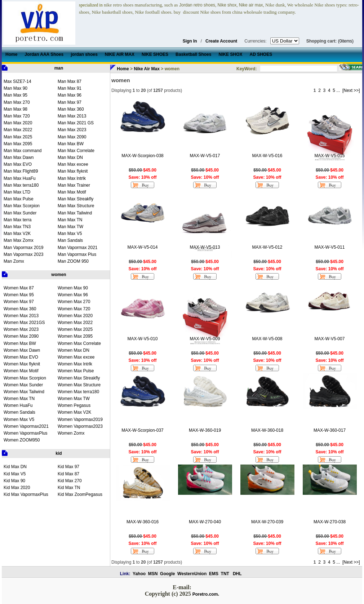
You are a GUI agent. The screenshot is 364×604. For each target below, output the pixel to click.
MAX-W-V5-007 (330, 339)
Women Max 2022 (75, 323)
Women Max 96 (73, 295)
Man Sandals (70, 240)
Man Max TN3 (17, 227)
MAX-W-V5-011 (330, 247)
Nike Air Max (147, 69)
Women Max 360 (20, 309)
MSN (153, 574)
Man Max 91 (70, 88)
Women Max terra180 (78, 392)
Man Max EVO (18, 164)
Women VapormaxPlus (26, 433)
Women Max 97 (19, 302)
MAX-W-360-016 (143, 522)
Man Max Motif (72, 192)
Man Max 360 (71, 109)
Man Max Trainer (74, 185)
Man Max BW (71, 144)
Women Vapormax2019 (80, 419)
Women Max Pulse (76, 371)
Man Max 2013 (72, 116)
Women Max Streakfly (79, 378)
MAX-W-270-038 (330, 522)
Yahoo (139, 574)
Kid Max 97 (68, 467)
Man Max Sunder (20, 213)
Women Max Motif (21, 371)
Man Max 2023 (72, 130)
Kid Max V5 (15, 474)
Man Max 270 (17, 102)
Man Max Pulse (19, 199)
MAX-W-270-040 (205, 522)
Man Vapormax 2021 (78, 248)
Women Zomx (71, 433)
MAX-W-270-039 (267, 522)
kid (59, 453)
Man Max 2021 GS (76, 123)
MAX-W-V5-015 (330, 156)
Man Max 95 (15, 95)
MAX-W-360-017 (330, 430)
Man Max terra (17, 220)
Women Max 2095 (75, 336)
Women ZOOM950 (22, 440)
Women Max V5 (19, 419)
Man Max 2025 (18, 137)
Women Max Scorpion (25, 378)
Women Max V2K (74, 412)
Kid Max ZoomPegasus (80, 494)
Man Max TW (70, 227)
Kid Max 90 (14, 481)
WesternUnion (192, 574)
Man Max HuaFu (20, 178)
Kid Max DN (15, 467)
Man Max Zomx (19, 240)
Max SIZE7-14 (17, 81)
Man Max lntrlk (72, 178)
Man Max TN (70, 220)
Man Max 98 (15, 109)
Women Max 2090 (21, 336)
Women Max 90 (73, 288)
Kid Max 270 (70, 481)
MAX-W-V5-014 (143, 247)
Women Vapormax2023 (80, 426)
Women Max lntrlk (75, 364)
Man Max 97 (70, 102)
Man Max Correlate (76, 151)
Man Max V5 (70, 234)
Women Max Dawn (22, 350)
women (59, 275)
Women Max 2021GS (24, 323)
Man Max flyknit (73, 171)
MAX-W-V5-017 (205, 156)
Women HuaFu (18, 405)
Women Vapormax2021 (26, 426)
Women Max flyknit (22, 364)
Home (123, 69)
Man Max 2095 (18, 144)
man (59, 68)
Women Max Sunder (23, 385)
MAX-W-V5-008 (267, 339)
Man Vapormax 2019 (24, 248)
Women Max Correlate (79, 343)
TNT (225, 574)
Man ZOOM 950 (73, 261)
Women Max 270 (74, 302)
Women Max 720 (74, 309)
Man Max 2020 (18, 123)
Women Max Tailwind (24, 392)
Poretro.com (205, 594)
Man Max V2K (17, 234)
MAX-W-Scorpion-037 (142, 430)
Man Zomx (14, 261)
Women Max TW (74, 399)
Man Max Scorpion (22, 206)
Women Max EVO (21, 357)
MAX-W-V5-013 (205, 247)
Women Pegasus (74, 405)
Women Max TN (19, 399)
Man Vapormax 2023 (24, 254)
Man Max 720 (17, 116)
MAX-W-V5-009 (205, 339)
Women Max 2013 (21, 316)
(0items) (346, 41)
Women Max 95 (19, 295)
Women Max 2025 (75, 329)
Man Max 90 (15, 88)
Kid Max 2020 (17, 488)
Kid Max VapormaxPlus (26, 494)
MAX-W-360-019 (205, 430)
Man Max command (23, 151)
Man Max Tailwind (75, 213)
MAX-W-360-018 (267, 430)
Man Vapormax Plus (77, 254)
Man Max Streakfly (76, 199)
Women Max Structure (79, 385)
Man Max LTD (17, 192)
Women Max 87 (19, 288)
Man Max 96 (70, 95)
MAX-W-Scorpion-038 (142, 156)
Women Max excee (76, 357)
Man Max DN (70, 157)
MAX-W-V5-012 (267, 247)
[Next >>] (351, 90)
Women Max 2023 (21, 329)
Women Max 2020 (75, 316)
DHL (237, 574)
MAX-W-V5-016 (267, 156)
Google (167, 574)
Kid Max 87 (68, 474)
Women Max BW (20, 343)
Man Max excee (73, 164)
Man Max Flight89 (21, 171)
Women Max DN (74, 350)
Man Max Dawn (19, 157)
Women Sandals (19, 412)
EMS (214, 574)
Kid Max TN (69, 488)
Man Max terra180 (21, 185)
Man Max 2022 (18, 130)
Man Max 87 (70, 81)
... (338, 90)
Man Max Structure (76, 206)
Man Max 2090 (72, 137)
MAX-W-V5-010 (143, 339)
